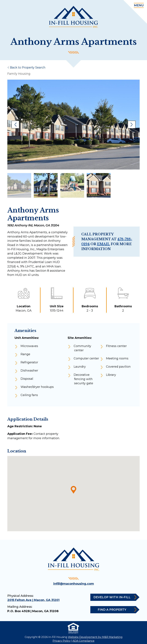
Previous (15, 125)
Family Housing (19, 74)
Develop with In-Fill (115, 597)
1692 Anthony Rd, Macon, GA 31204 (33, 225)
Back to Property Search (28, 68)
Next (132, 125)
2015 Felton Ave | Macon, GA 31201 (33, 600)
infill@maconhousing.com (74, 584)
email (103, 244)
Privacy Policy (62, 641)
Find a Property (117, 610)
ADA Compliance (83, 641)
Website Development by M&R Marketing (95, 637)
